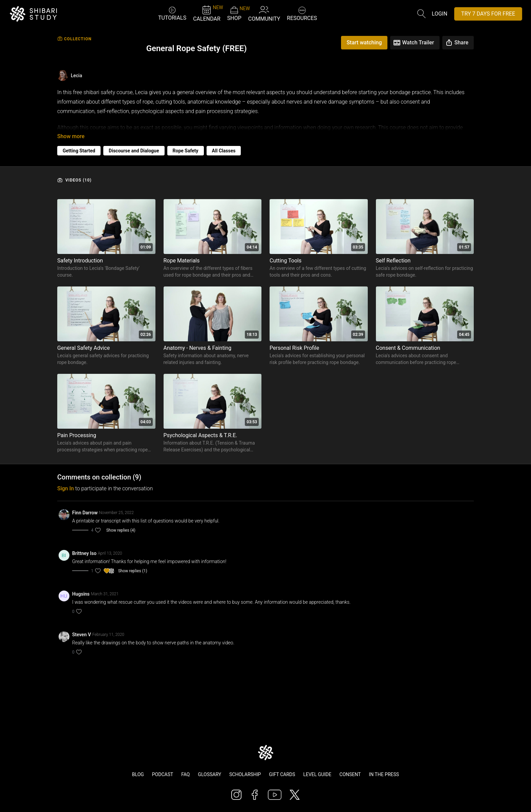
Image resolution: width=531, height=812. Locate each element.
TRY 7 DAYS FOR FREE (488, 14)
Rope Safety (186, 151)
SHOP (234, 14)
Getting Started (79, 151)
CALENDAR (207, 13)
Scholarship (245, 774)
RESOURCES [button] (302, 13)
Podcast (163, 774)
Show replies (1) (133, 571)
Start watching (364, 42)
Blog (138, 774)
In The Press (384, 774)
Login (440, 14)
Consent (350, 774)
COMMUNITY (264, 13)
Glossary (209, 774)
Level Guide (317, 774)
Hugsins (81, 594)
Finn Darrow (85, 513)
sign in (66, 488)
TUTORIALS (172, 13)
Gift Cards (282, 774)
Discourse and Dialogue (134, 151)
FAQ (185, 774)
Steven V (82, 635)
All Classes (224, 151)
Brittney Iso (84, 553)
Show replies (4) (121, 530)
